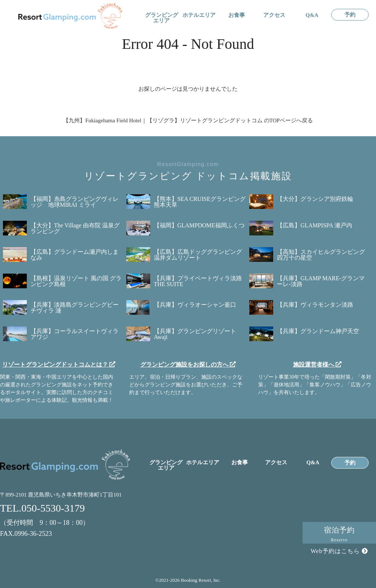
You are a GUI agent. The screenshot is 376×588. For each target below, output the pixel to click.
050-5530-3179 (53, 508)
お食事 (237, 15)
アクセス (274, 15)
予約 (350, 15)
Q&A (312, 15)
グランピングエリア (162, 18)
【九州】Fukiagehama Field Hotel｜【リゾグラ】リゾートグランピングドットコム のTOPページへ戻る (188, 120)
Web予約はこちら (339, 551)
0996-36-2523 (33, 534)
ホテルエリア (199, 15)
